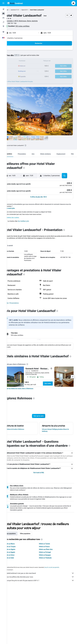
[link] (26, 438)
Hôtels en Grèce (16, 611)
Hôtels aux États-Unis (49, 605)
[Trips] (3, 32)
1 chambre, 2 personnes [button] (21, 38)
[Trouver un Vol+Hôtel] (3, 22)
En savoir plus (17, 253)
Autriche (20, 10)
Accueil (13, 10)
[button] (3, 3)
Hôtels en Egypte (16, 608)
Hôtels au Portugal (48, 608)
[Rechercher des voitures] (3, 18)
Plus (12, 285)
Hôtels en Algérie (17, 605)
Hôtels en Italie (16, 613)
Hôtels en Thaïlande (49, 613)
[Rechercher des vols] (3, 9)
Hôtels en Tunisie (48, 599)
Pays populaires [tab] (17, 589)
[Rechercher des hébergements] (3, 14)
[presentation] (32, 145)
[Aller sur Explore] (3, 26)
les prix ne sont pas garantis (59, 623)
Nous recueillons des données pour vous (43, 632)
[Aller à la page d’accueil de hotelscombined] (15, 3)
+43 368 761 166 (17, 23)
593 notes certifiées (29, 26)
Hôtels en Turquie (17, 602)
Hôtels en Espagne (48, 611)
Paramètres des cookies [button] (18, 263)
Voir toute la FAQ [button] (42, 528)
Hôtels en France (48, 602)
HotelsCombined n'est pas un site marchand (43, 629)
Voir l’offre (55, 433)
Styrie (30, 10)
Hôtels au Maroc (16, 599)
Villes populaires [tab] (32, 589)
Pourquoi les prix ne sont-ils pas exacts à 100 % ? (43, 636)
